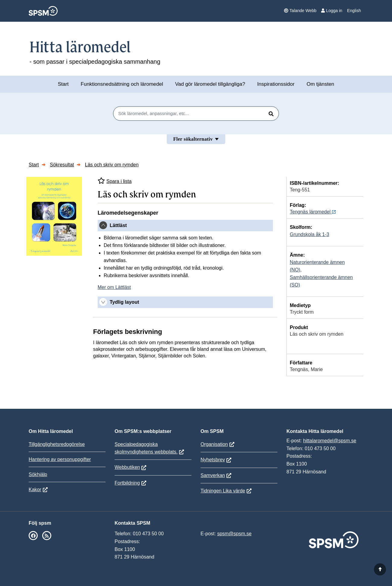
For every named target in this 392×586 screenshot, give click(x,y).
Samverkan (213, 475)
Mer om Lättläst (114, 287)
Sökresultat (62, 165)
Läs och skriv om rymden (112, 165)
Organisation (214, 444)
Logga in (332, 11)
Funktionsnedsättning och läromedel (122, 84)
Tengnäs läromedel (313, 212)
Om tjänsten (321, 84)
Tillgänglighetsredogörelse (57, 444)
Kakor (35, 490)
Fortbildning (127, 483)
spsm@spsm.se (234, 534)
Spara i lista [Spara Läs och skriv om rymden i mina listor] (115, 181)
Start (63, 84)
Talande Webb (300, 11)
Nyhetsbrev (213, 460)
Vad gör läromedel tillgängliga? (210, 84)
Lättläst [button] (118, 225)
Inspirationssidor (276, 84)
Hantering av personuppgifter (60, 459)
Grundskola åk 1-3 (310, 234)
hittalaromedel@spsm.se (330, 441)
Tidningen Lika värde (223, 491)
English (354, 11)
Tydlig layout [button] (124, 302)
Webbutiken (127, 467)
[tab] (185, 226)
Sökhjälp (38, 474)
